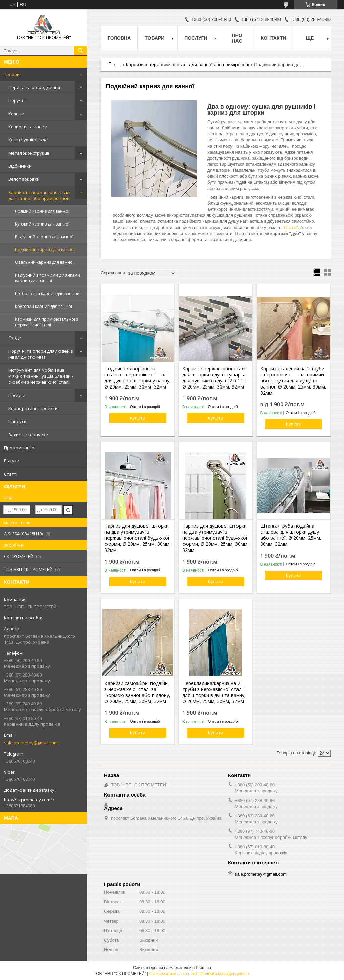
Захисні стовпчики (28, 435)
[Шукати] (81, 51)
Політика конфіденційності (225, 974)
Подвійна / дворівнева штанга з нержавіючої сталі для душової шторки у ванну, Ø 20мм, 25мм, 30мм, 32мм (138, 378)
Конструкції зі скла (28, 140)
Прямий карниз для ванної (42, 211)
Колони (16, 114)
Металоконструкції (29, 153)
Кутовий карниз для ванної (42, 224)
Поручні (17, 100)
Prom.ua (203, 968)
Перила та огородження (34, 87)
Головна (119, 38)
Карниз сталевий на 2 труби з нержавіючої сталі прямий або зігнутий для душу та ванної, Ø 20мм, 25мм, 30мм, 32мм (293, 381)
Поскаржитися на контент (173, 974)
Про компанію (19, 448)
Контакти (274, 38)
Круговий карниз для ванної (44, 306)
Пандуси (17, 421)
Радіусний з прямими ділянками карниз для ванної (48, 278)
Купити (138, 418)
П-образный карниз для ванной (47, 294)
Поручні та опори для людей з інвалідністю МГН (41, 354)
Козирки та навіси (28, 127)
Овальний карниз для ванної (44, 262)
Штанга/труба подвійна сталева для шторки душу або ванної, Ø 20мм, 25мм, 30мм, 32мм (291, 535)
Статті (11, 474)
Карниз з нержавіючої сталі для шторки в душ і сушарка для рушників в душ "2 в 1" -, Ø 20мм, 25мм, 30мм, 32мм (214, 378)
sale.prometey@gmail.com (31, 743)
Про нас (237, 38)
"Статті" (290, 227)
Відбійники (20, 166)
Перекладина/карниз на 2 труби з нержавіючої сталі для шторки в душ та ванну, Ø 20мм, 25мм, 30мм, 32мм (214, 692)
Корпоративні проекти (33, 408)
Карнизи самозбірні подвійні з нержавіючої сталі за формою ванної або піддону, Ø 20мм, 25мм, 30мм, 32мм (137, 692)
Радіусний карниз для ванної (44, 237)
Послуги (17, 395)
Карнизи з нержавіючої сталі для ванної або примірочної (39, 195)
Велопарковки (24, 179)
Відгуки (12, 461)
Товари (12, 74)
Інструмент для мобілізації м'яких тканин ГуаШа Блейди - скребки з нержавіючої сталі (41, 376)
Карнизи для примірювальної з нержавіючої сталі (47, 322)
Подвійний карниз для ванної (45, 250)
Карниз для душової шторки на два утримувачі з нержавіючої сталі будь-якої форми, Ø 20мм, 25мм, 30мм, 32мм (138, 538)
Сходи (15, 338)
